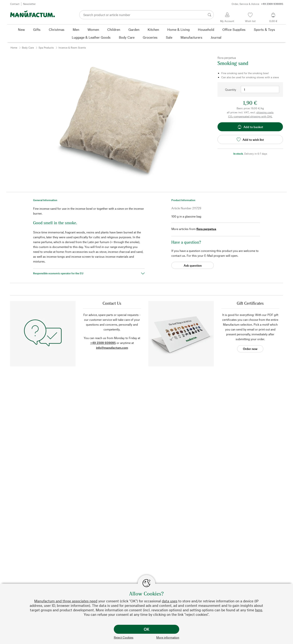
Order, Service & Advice (257, 4)
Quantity (231, 90)
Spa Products (46, 48)
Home (14, 48)
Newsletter (29, 4)
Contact (15, 4)
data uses (170, 601)
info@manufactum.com (112, 348)
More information (168, 637)
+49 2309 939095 (103, 343)
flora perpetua (206, 229)
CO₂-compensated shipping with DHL (250, 116)
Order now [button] (250, 349)
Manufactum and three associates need (66, 601)
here (259, 610)
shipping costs (265, 112)
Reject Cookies (124, 637)
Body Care (28, 48)
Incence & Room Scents (72, 48)
